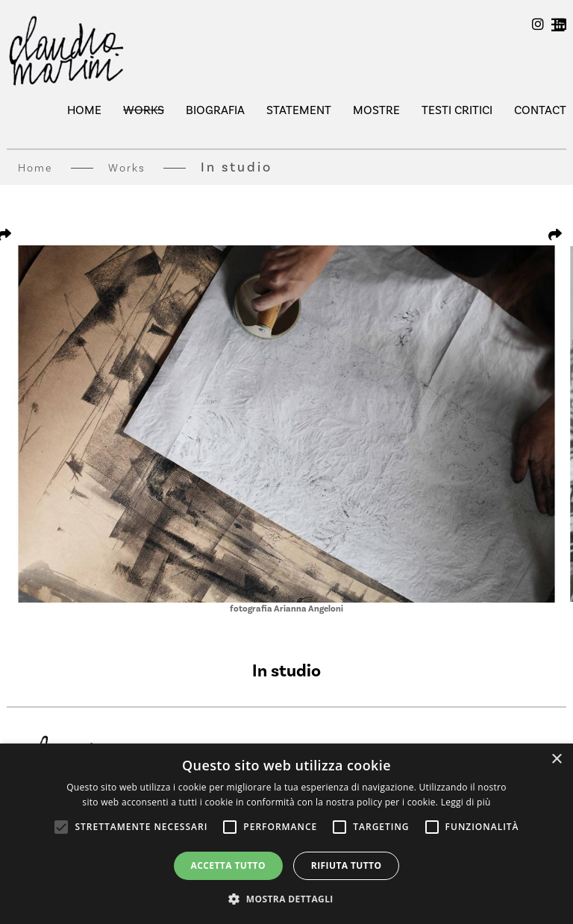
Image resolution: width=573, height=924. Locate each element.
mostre (376, 110)
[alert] (286, 834)
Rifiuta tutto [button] (347, 865)
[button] (286, 899)
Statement (299, 110)
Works (144, 110)
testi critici (457, 110)
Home (84, 110)
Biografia (215, 110)
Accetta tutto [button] (228, 865)
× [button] (556, 760)
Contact (540, 110)
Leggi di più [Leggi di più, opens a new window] (466, 802)
